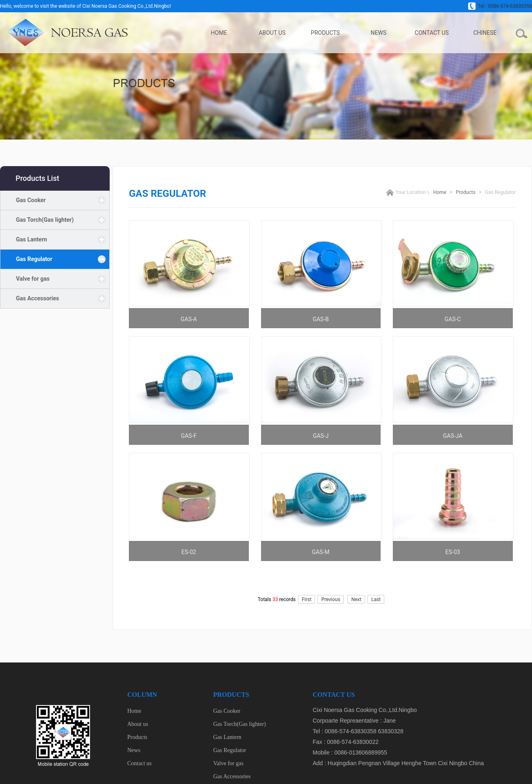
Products (326, 33)
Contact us (432, 33)
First (307, 599)
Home (219, 33)
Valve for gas (33, 279)
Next (356, 599)
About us (272, 33)
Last (376, 599)
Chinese (485, 33)
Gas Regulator (34, 259)
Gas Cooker (31, 200)
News (379, 33)
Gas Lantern (32, 239)
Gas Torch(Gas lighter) (45, 220)
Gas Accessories (37, 298)
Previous (331, 599)
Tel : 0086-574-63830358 (500, 6)
